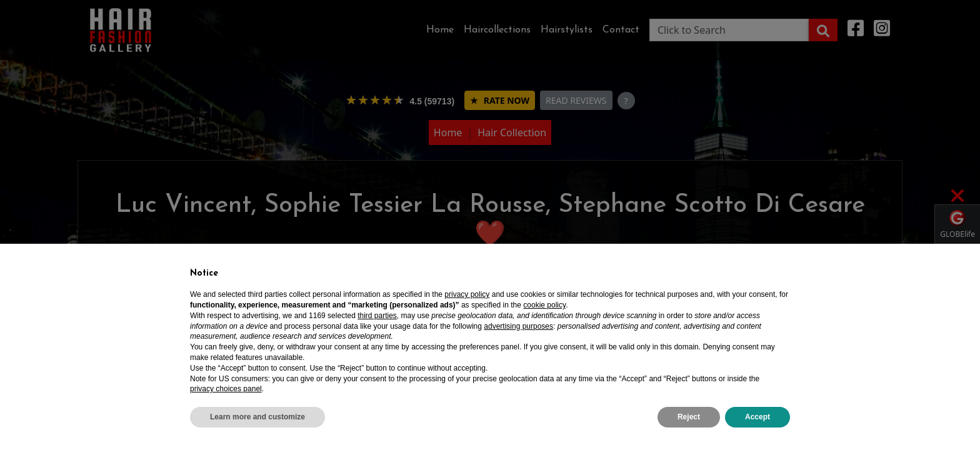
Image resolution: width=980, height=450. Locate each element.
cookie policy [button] (544, 305)
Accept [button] (757, 417)
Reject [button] (689, 417)
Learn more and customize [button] (257, 417)
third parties (377, 316)
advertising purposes (518, 326)
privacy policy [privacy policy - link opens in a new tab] (467, 294)
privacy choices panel (226, 389)
